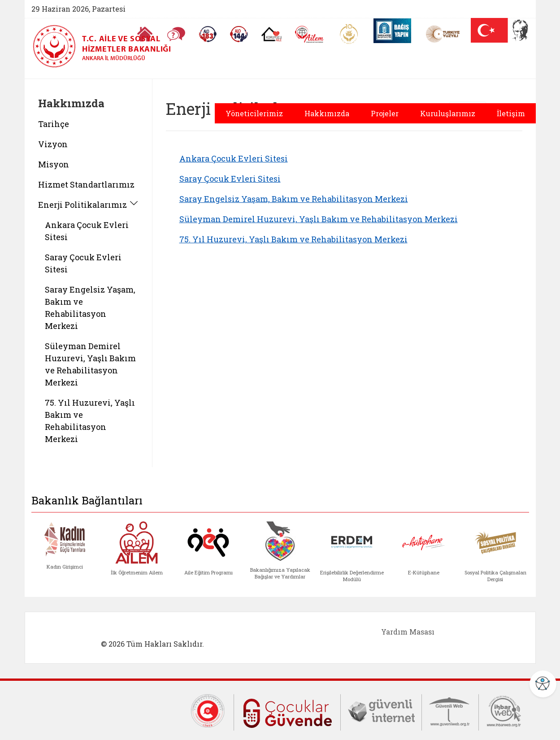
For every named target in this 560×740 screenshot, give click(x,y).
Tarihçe (54, 124)
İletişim (511, 113)
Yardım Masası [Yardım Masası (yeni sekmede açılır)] (408, 632)
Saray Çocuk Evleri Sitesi (230, 179)
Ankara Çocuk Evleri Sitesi (234, 158)
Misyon (54, 164)
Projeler (385, 113)
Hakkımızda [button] (327, 113)
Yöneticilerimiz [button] (254, 113)
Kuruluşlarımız (448, 113)
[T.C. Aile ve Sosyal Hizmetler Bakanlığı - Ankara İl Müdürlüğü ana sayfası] (145, 46)
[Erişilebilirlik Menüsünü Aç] (543, 684)
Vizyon (53, 144)
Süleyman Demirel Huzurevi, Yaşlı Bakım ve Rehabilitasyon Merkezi (319, 219)
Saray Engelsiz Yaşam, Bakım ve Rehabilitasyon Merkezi (294, 199)
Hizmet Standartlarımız (86, 184)
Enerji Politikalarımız (82, 205)
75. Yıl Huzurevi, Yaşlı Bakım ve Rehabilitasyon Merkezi (293, 239)
